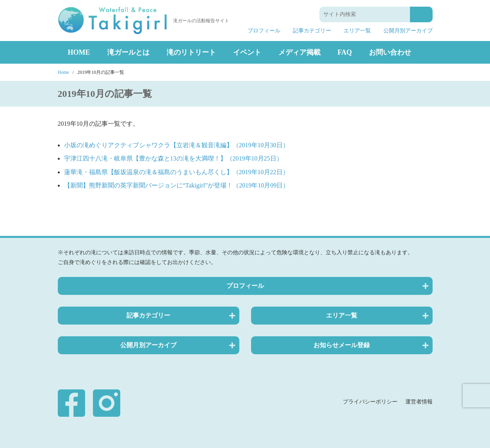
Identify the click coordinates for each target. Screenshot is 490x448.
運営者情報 (419, 402)
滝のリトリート (191, 52)
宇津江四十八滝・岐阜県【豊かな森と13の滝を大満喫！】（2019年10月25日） (173, 158)
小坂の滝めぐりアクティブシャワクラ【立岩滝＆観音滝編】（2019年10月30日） (176, 145)
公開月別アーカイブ (408, 31)
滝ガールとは (128, 52)
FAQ (345, 52)
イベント (247, 52)
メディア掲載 (299, 52)
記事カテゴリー (312, 31)
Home (63, 72)
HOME (79, 52)
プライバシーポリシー (370, 402)
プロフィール (264, 31)
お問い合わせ (390, 52)
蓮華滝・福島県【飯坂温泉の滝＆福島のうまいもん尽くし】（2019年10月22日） (176, 172)
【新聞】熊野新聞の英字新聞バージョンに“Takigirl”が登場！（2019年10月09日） (177, 185)
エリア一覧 (357, 31)
